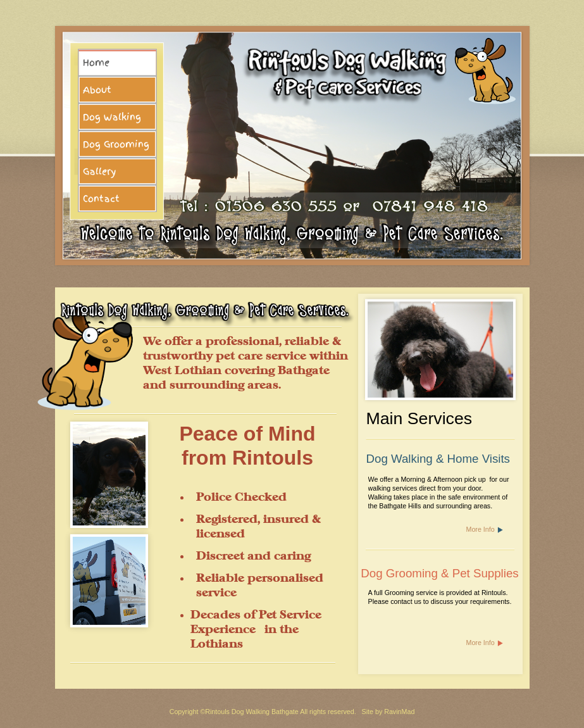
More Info (481, 529)
